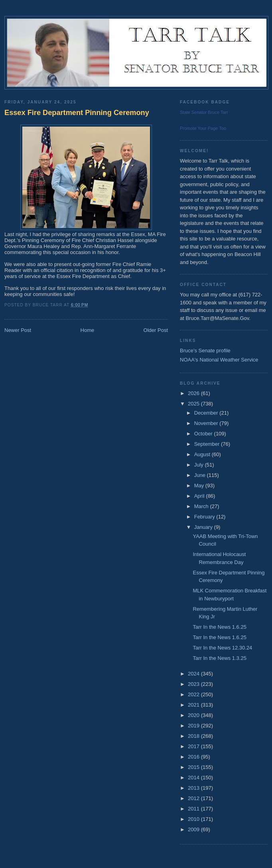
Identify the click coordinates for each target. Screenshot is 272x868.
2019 (194, 726)
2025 (194, 404)
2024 (194, 674)
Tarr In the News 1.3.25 (219, 658)
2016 (194, 757)
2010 (194, 819)
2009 (194, 829)
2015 (194, 767)
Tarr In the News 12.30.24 (222, 648)
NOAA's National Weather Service (219, 360)
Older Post (156, 330)
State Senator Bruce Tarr (204, 112)
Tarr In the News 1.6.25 (219, 627)
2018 (194, 736)
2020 (194, 715)
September (208, 444)
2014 (194, 778)
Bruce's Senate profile (205, 351)
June (201, 475)
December (207, 413)
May (200, 486)
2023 (194, 684)
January (204, 527)
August (203, 454)
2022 (194, 694)
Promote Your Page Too (203, 128)
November (207, 423)
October (204, 434)
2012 (194, 798)
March (202, 506)
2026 (194, 393)
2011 (194, 809)
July (200, 465)
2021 (194, 705)
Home (88, 330)
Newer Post (18, 330)
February (205, 517)
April (200, 496)
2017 (194, 746)
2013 (194, 788)
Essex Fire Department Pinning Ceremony (77, 113)
